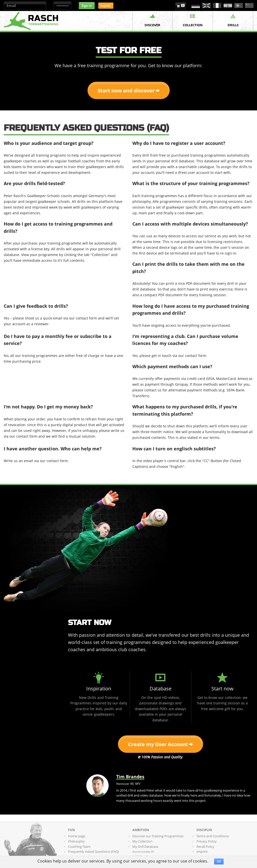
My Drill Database (145, 847)
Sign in (87, 6)
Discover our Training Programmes (158, 836)
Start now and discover (129, 91)
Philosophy (76, 841)
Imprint (202, 852)
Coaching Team (79, 847)
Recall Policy (205, 847)
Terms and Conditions (213, 836)
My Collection (142, 841)
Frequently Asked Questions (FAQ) (93, 852)
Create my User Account (161, 744)
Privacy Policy (207, 841)
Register (106, 6)
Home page (77, 836)
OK (219, 861)
